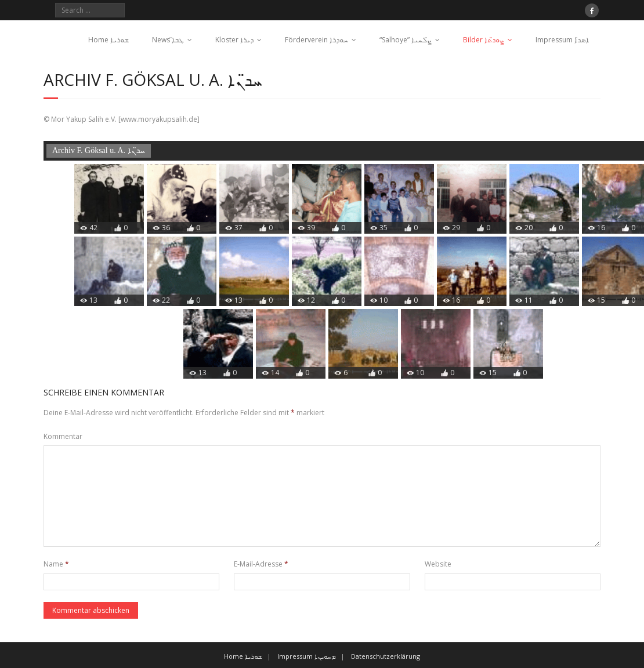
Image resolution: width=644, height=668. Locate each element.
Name (56, 564)
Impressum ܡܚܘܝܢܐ (307, 656)
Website (438, 564)
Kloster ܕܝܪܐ (234, 40)
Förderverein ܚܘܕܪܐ (316, 40)
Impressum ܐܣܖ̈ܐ (562, 40)
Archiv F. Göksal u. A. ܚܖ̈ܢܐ (99, 150)
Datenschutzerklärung (386, 656)
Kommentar (63, 436)
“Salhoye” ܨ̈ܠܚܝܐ (406, 40)
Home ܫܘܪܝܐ (108, 40)
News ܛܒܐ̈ (168, 40)
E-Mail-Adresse (261, 564)
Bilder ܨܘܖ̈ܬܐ (484, 40)
